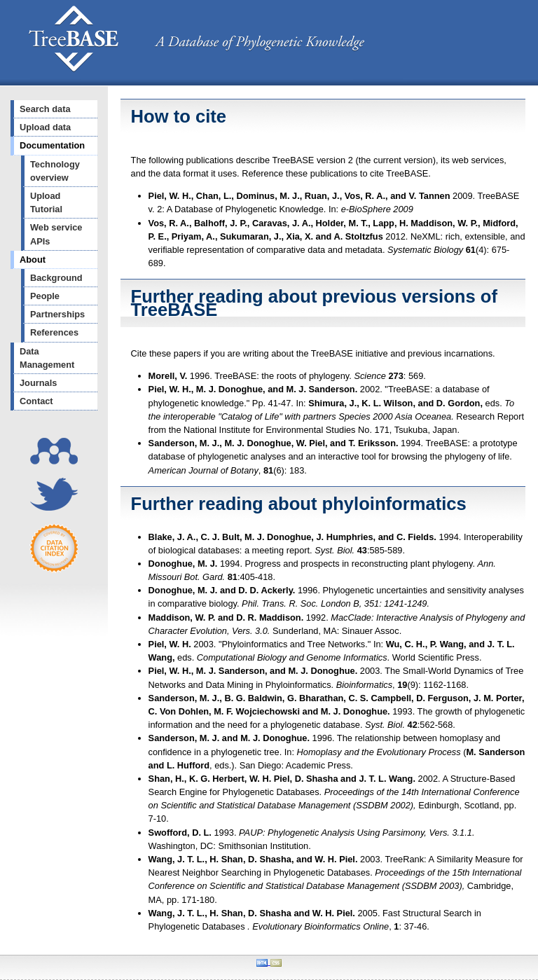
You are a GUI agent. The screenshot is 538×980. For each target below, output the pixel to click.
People (45, 296)
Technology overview (55, 171)
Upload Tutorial (46, 202)
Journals (38, 383)
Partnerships (57, 314)
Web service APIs (56, 234)
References (54, 332)
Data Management (47, 358)
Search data (45, 109)
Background (56, 278)
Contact (36, 401)
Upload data (45, 127)
